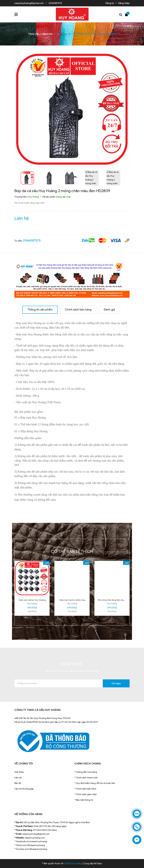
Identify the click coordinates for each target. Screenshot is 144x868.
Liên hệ (18, 778)
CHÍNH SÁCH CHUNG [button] (88, 764)
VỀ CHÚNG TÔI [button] (24, 764)
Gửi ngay (116, 683)
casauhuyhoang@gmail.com (29, 3)
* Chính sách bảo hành (85, 789)
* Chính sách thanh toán (86, 778)
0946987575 (55, 3)
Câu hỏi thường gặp (24, 789)
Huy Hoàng (32, 604)
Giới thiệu (19, 772)
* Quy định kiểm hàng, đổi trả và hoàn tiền (95, 783)
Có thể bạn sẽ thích (72, 551)
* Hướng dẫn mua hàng (86, 772)
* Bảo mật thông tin (84, 800)
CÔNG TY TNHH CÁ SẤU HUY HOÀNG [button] (38, 710)
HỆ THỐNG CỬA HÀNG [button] (28, 814)
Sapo (99, 863)
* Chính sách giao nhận (86, 794)
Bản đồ (18, 783)
